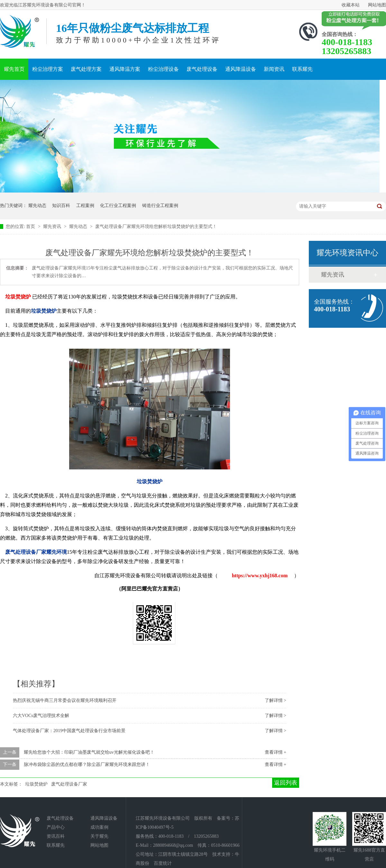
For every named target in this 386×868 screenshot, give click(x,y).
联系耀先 (302, 69)
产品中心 (56, 827)
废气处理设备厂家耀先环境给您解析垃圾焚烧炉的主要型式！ (156, 226)
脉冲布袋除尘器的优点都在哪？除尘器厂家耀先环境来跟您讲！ (87, 764)
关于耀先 (99, 836)
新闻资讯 (274, 69)
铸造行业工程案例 (160, 206)
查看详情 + (276, 752)
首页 (31, 226)
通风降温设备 (241, 69)
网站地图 (377, 5)
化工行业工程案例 (118, 206)
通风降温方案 (125, 69)
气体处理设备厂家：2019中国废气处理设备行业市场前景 (69, 731)
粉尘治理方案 (48, 69)
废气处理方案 (86, 69)
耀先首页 (14, 69)
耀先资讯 (53, 226)
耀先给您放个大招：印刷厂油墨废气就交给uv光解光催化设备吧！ (89, 752)
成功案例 (99, 827)
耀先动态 (37, 206)
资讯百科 (56, 836)
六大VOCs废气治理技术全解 (41, 716)
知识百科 (61, 206)
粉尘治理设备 (163, 69)
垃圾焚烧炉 (36, 784)
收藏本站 (351, 5)
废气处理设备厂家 (69, 784)
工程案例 (85, 206)
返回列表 (286, 783)
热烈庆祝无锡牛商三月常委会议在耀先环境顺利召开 (65, 700)
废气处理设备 (202, 69)
